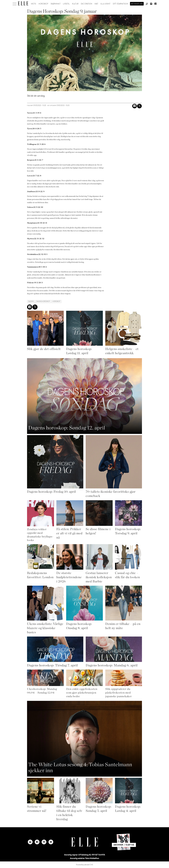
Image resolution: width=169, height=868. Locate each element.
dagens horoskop (43, 301)
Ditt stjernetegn (121, 4)
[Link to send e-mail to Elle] (51, 842)
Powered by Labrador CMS (85, 865)
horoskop (56, 301)
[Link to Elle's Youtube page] (44, 842)
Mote (34, 4)
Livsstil (66, 4)
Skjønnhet (56, 4)
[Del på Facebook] (135, 106)
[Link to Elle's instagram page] (30, 842)
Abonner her (137, 4)
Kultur (75, 4)
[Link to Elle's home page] (84, 842)
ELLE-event (106, 4)
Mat (96, 4)
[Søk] (147, 4)
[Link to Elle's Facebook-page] (37, 842)
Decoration (87, 4)
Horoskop (43, 4)
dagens (31, 301)
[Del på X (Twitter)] (139, 106)
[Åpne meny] (15, 3)
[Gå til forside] (23, 3)
